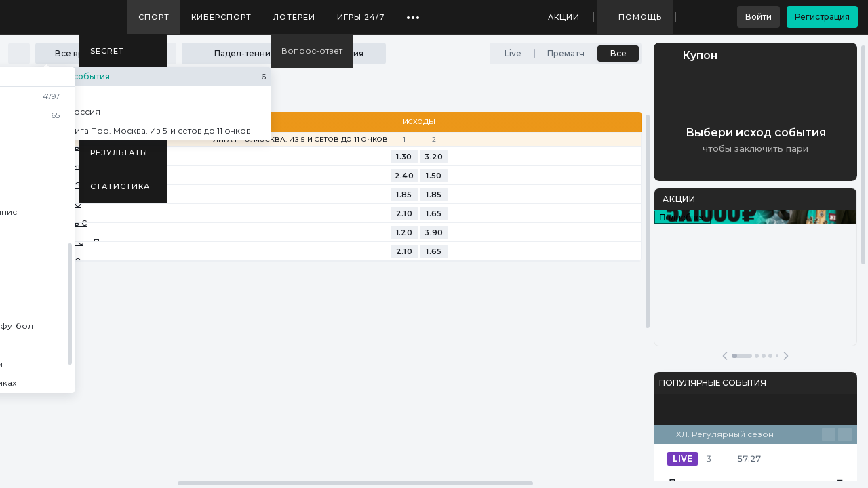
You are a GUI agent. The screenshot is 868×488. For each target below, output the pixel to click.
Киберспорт (221, 17)
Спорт (154, 17)
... (413, 12)
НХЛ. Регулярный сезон (722, 434)
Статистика (120, 186)
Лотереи (294, 17)
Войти (758, 17)
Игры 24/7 (361, 17)
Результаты (119, 152)
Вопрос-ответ (312, 50)
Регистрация (822, 17)
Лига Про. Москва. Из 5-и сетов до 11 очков (300, 140)
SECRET (107, 51)
